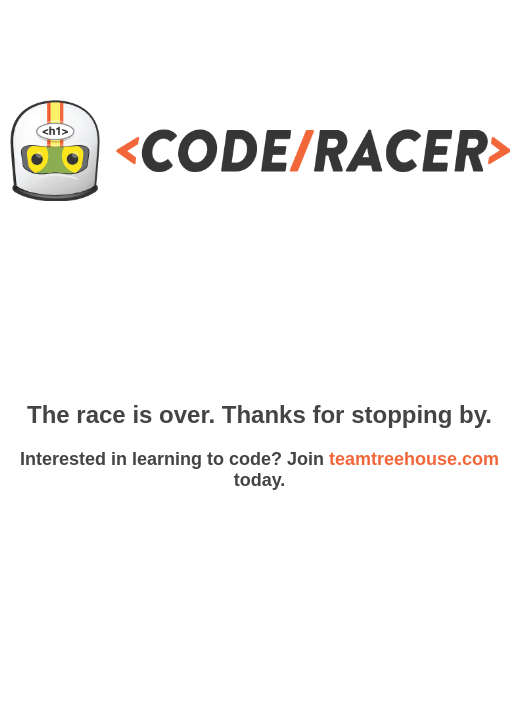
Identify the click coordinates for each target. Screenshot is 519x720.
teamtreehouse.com (414, 459)
